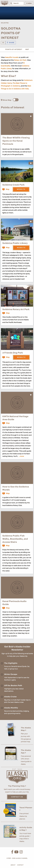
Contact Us (17, 797)
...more (21, 456)
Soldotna (5, 23)
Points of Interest (14, 50)
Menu (29, 3)
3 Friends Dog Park (13, 353)
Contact (20, 865)
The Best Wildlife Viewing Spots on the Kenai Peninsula (16, 141)
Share (11, 43)
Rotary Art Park (20, 60)
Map (27, 50)
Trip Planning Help (17, 786)
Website (21, 189)
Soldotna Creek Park (13, 185)
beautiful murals (12, 57)
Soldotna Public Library (15, 243)
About (13, 865)
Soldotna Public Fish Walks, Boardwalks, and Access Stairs (15, 539)
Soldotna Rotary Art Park (16, 310)
